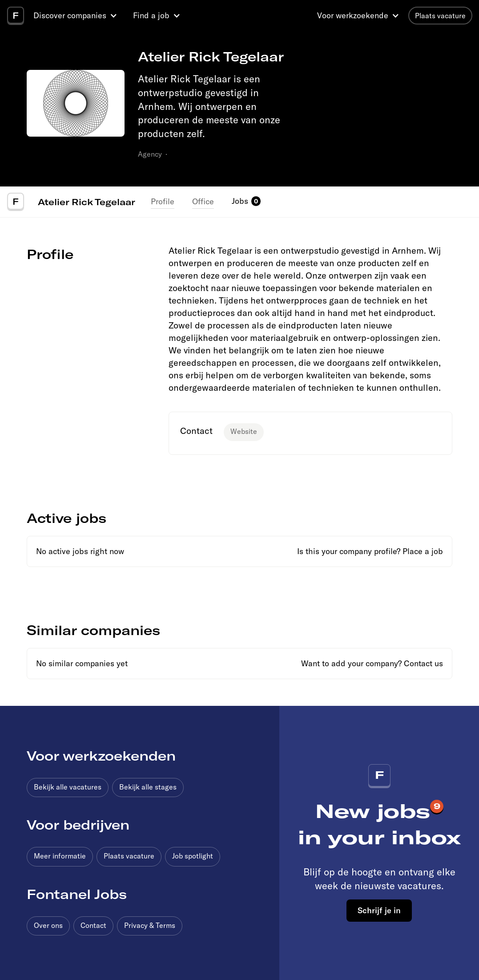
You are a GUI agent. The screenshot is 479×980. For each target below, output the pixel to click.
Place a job (423, 551)
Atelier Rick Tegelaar (87, 202)
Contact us (423, 663)
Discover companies (70, 15)
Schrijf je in (379, 910)
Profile (163, 201)
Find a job (151, 15)
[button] (76, 16)
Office (203, 201)
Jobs (240, 201)
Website (244, 431)
